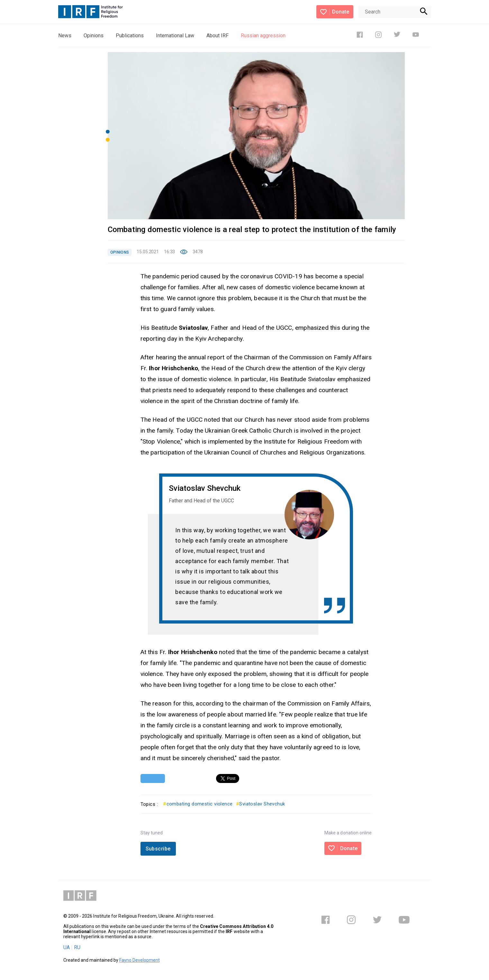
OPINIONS (120, 252)
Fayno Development (140, 960)
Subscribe (158, 849)
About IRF (217, 36)
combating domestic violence (198, 804)
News (65, 36)
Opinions (94, 36)
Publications (130, 36)
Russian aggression (263, 36)
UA (67, 947)
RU (77, 947)
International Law (175, 36)
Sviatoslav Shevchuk (261, 804)
